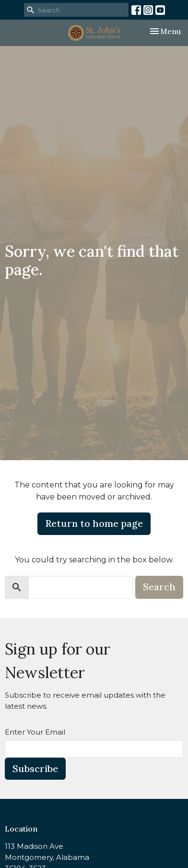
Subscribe (35, 768)
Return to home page (94, 523)
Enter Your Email (35, 732)
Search (159, 587)
